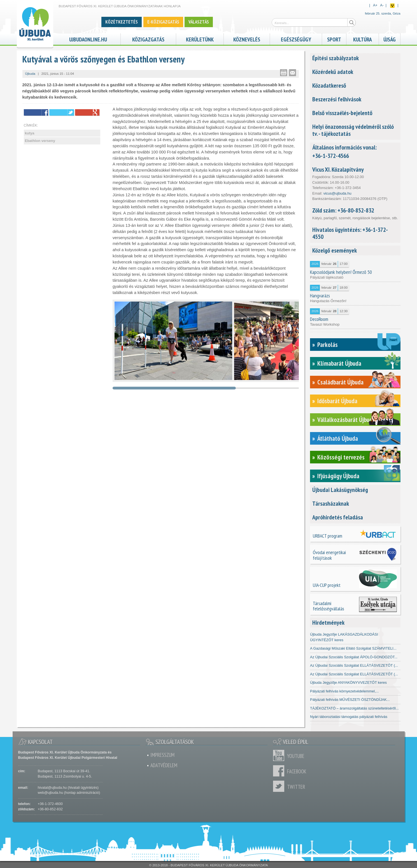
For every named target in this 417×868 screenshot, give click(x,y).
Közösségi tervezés (341, 457)
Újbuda (30, 74)
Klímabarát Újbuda (339, 363)
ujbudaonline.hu (88, 39)
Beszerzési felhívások (337, 99)
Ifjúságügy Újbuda (338, 476)
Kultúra (363, 39)
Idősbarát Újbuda (337, 401)
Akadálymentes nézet (392, 6)
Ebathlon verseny (40, 141)
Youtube (280, 755)
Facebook (280, 771)
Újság (390, 39)
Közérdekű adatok (333, 72)
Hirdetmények (328, 622)
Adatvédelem (164, 765)
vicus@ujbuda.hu (337, 193)
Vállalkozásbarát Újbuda (346, 420)
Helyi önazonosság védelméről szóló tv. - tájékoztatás (353, 130)
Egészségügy (296, 39)
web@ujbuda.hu (50, 793)
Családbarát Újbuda (340, 382)
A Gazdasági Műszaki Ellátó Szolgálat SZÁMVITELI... (353, 648)
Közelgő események (335, 250)
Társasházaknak (331, 503)
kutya (30, 133)
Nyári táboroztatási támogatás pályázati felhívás (349, 717)
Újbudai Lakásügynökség (340, 490)
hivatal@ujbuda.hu (52, 788)
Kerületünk (200, 39)
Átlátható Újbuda (338, 438)
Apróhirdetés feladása (338, 517)
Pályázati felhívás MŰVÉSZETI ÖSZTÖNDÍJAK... (350, 700)
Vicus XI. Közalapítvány (338, 169)
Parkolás (328, 345)
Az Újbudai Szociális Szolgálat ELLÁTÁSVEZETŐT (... (354, 665)
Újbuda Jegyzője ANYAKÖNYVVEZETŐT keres (348, 683)
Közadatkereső (329, 85)
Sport (334, 39)
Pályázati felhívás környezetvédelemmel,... (344, 691)
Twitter (280, 786)
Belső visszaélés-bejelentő (342, 113)
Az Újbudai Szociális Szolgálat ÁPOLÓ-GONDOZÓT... (354, 657)
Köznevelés (247, 39)
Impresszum (162, 755)
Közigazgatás (148, 39)
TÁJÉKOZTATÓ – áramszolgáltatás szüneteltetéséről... (354, 708)
